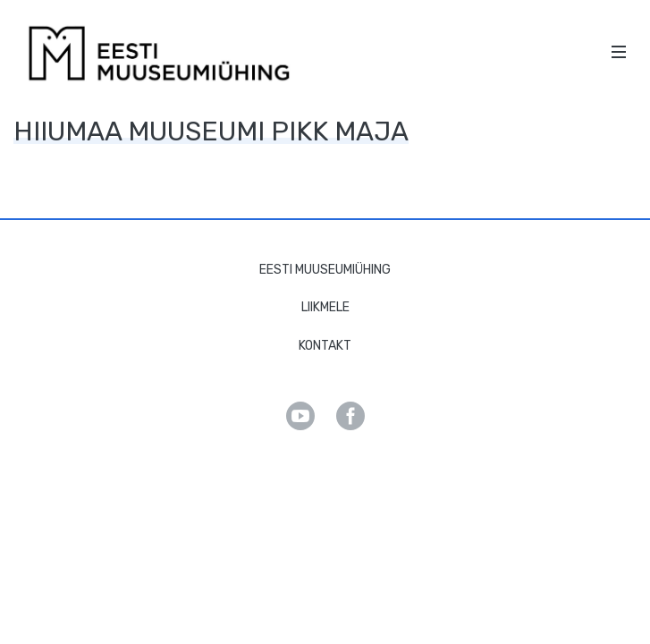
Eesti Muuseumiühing (325, 270)
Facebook (350, 416)
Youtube (300, 416)
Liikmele (325, 307)
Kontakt (325, 346)
